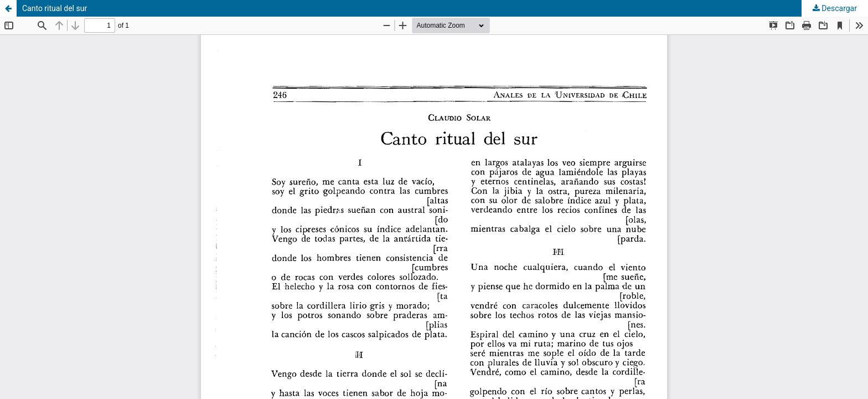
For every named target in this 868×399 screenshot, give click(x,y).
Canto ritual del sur (55, 8)
